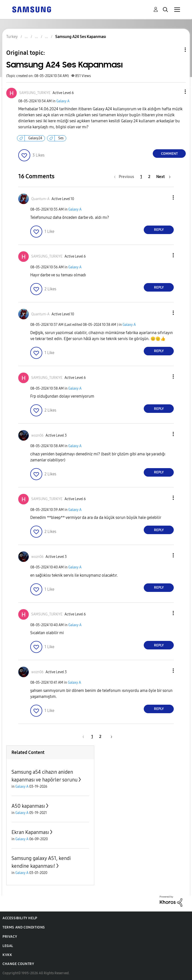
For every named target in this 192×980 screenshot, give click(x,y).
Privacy (10, 937)
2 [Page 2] (149, 177)
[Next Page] (163, 177)
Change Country (18, 964)
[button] (177, 92)
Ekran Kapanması (30, 832)
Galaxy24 (35, 138)
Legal (8, 946)
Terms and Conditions (24, 927)
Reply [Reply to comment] (159, 230)
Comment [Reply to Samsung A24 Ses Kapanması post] (169, 154)
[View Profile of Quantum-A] (40, 199)
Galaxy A (63, 101)
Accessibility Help (20, 918)
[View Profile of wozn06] (37, 435)
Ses (61, 138)
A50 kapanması (28, 806)
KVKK (7, 955)
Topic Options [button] (177, 50)
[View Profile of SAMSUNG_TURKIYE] (35, 93)
